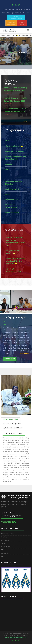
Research (12, 10)
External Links (6, 547)
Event (22, 13)
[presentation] (1, 300)
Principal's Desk (11, 420)
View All (26, 121)
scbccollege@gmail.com (13, 516)
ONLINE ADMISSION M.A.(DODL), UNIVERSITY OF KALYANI (16, 240)
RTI (2, 550)
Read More (8, 100)
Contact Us (5, 553)
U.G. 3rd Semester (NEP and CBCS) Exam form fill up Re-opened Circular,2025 (15, 95)
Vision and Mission (12, 424)
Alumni (17, 13)
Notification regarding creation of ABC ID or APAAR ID (16, 261)
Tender (3, 544)
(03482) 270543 (9, 513)
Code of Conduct (12, 213)
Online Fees (10, 141)
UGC (7, 169)
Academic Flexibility (13, 428)
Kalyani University (13, 189)
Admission (27, 10)
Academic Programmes (14, 151)
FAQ (3, 556)
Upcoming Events (12, 146)
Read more (24, 353)
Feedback (28, 13)
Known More (10, 359)
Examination (6, 13)
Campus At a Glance (8, 534)
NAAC (8, 194)
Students (5, 10)
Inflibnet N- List (12, 200)
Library (19, 10)
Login (12, 13)
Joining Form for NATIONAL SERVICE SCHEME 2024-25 (14, 272)
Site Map (4, 537)
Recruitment (5, 540)
